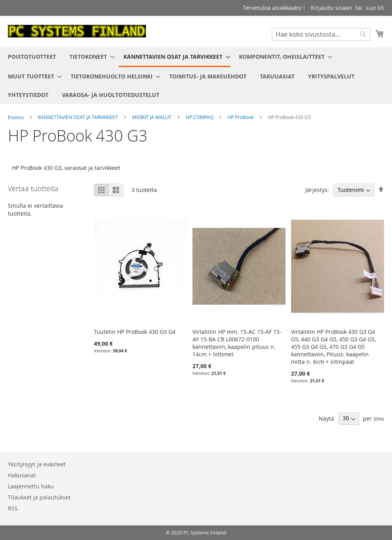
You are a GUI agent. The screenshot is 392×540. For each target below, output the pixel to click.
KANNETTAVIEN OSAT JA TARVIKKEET (78, 117)
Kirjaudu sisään (331, 8)
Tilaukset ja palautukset (39, 497)
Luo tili (375, 8)
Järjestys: (317, 190)
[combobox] (321, 34)
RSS (13, 508)
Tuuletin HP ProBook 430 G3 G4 (135, 332)
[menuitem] (32, 57)
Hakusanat (22, 475)
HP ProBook (241, 117)
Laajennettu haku (31, 486)
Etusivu (16, 117)
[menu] (196, 76)
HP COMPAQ (200, 117)
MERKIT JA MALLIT (152, 117)
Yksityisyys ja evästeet (37, 464)
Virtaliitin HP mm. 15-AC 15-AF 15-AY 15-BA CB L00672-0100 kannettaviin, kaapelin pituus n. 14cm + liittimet (237, 343)
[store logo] (77, 31)
